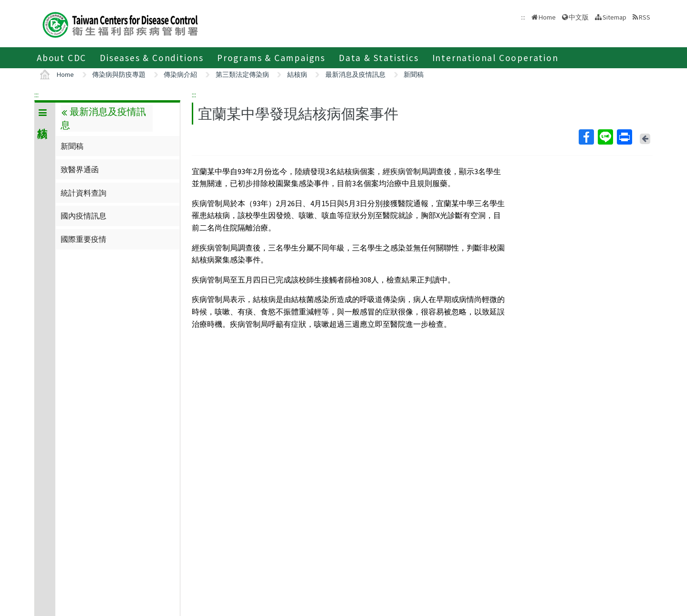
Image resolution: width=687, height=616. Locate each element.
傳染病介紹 (180, 74)
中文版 (579, 17)
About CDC (62, 58)
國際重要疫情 (83, 239)
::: (36, 94)
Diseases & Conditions (152, 58)
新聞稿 (414, 74)
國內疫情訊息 (83, 216)
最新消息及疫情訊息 (355, 74)
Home (547, 17)
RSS (645, 17)
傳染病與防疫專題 (119, 74)
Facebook (586, 137)
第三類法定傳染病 (242, 74)
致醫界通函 (80, 169)
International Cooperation (495, 58)
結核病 (297, 74)
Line (605, 137)
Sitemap (614, 17)
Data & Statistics (379, 58)
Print (624, 137)
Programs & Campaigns (271, 58)
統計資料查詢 (83, 193)
